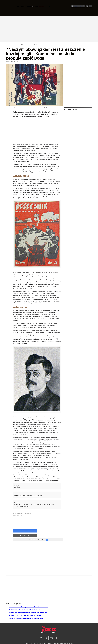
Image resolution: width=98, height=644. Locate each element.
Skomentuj (52, 531)
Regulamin (70, 640)
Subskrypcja (41, 640)
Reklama (49, 640)
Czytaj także (71, 109)
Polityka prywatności (59, 640)
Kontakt (33, 640)
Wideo (37, 10)
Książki (32, 10)
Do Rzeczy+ (42, 10)
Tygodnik (27, 10)
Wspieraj (49, 10)
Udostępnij (26, 531)
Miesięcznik (20, 10)
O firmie (27, 640)
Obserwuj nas (36, 536)
